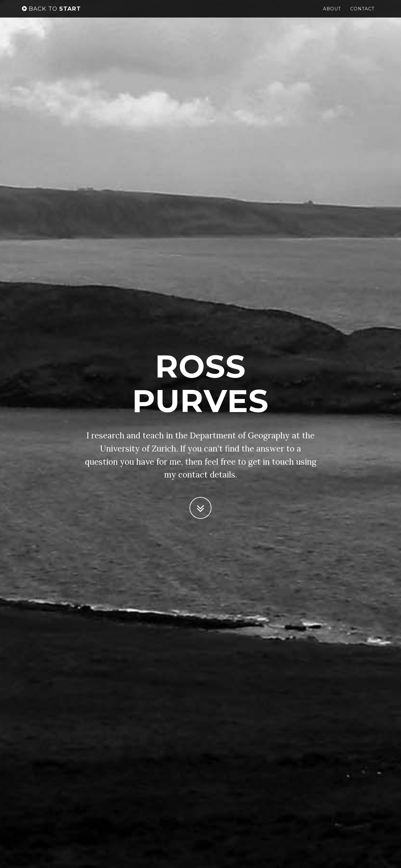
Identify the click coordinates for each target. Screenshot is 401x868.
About (332, 14)
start (51, 14)
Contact (362, 14)
